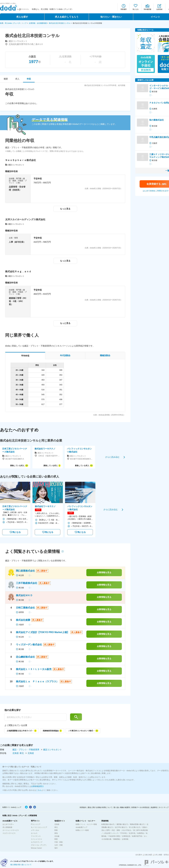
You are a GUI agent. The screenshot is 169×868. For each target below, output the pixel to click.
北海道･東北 (18, 753)
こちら (39, 790)
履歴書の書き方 (122, 824)
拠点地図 (149, 855)
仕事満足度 (126, 836)
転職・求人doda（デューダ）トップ (13, 23)
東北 (56, 827)
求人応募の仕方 (135, 827)
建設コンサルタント (52, 750)
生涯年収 (132, 833)
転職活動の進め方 (108, 824)
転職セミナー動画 (82, 830)
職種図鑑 (117, 839)
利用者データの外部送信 (140, 807)
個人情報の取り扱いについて (21, 865)
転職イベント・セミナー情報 (86, 824)
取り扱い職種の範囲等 (122, 807)
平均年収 (123, 833)
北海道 (31, 753)
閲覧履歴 (124, 9)
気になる (136, 9)
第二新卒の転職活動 (141, 830)
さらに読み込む (112, 457)
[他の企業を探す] (35, 717)
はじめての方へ (8, 824)
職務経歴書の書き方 (137, 824)
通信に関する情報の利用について (100, 807)
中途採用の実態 (114, 836)
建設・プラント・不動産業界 (26, 750)
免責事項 (154, 807)
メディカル (35, 830)
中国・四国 (58, 842)
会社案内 (139, 855)
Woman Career (36, 848)
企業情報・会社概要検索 (38, 23)
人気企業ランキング (111, 833)
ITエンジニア (36, 824)
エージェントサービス (11, 830)
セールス (34, 833)
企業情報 (125, 839)
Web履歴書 (147, 9)
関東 (56, 830)
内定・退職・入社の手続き (121, 830)
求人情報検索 (7, 827)
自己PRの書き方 (121, 827)
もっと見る (65, 209)
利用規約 (83, 807)
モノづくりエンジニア (39, 827)
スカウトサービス (9, 833)
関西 (56, 839)
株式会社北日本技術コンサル (60, 23)
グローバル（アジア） (39, 845)
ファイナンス (36, 836)
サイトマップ (164, 807)
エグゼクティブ (37, 842)
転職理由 (141, 833)
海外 (56, 848)
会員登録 (159, 9)
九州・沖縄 (58, 845)
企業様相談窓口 (37, 786)
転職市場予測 (137, 836)
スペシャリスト (37, 839)
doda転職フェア (82, 827)
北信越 (57, 836)
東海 (56, 833)
